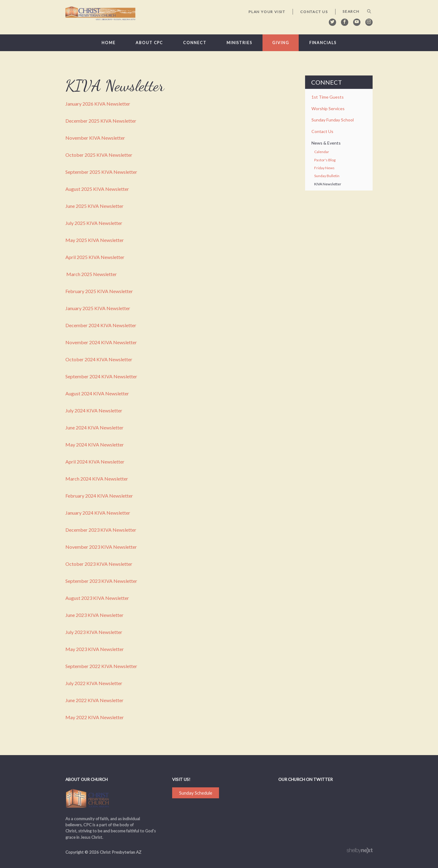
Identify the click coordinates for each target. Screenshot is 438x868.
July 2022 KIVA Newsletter (94, 683)
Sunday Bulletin (327, 176)
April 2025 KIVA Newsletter (95, 257)
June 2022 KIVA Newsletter (94, 700)
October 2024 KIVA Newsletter (99, 359)
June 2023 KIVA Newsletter (94, 615)
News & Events (326, 143)
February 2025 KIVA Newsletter (99, 291)
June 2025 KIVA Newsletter (94, 206)
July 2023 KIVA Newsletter (94, 632)
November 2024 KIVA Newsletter (101, 342)
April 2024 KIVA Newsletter (95, 462)
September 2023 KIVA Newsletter (101, 581)
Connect (195, 43)
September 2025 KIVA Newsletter (101, 172)
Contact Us (314, 12)
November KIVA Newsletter (95, 138)
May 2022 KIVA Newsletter (95, 717)
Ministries (239, 43)
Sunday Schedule (196, 793)
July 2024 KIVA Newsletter (94, 410)
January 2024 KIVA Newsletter (98, 513)
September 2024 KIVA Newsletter (101, 376)
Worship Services (328, 108)
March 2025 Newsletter (92, 274)
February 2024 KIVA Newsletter (99, 496)
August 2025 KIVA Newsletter (97, 189)
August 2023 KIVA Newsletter (97, 598)
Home (109, 43)
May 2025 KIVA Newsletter (95, 240)
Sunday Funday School (333, 120)
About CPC (149, 43)
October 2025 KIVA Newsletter (99, 155)
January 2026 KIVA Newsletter (98, 104)
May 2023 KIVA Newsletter (95, 649)
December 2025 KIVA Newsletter (101, 121)
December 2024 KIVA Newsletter (101, 325)
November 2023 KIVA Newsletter (101, 547)
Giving (281, 43)
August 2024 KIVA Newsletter (97, 393)
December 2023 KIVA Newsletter (101, 530)
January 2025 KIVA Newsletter (98, 308)
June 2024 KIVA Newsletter (94, 427)
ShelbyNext (360, 851)
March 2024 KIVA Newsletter (97, 479)
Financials (323, 43)
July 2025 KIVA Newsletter (94, 223)
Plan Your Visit (267, 12)
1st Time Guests (328, 97)
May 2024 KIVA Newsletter (95, 444)
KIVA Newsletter (328, 184)
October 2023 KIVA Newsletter (99, 564)
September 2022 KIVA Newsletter (101, 666)
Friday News (324, 168)
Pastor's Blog (325, 160)
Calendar (322, 152)
